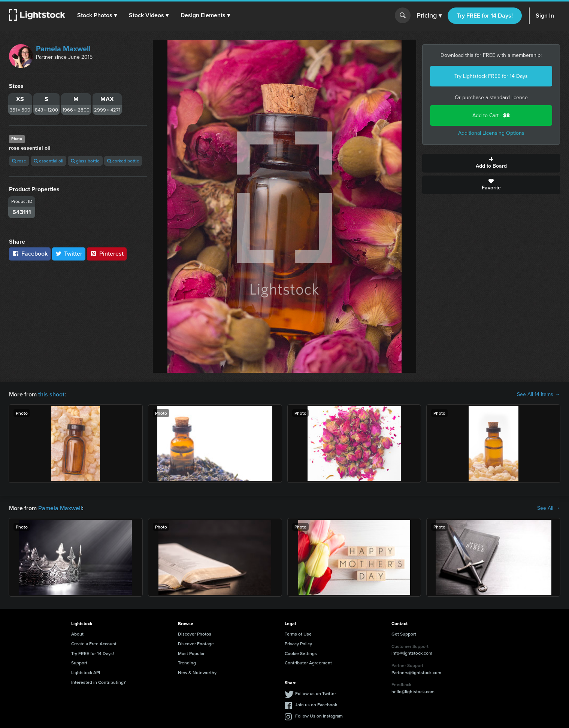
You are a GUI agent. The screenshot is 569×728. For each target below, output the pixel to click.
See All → (549, 508)
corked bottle (123, 161)
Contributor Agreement (308, 663)
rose (19, 161)
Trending (187, 663)
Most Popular (191, 653)
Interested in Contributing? (99, 682)
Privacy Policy (298, 644)
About (77, 634)
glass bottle (85, 161)
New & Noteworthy (197, 672)
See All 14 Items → (538, 395)
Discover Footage (196, 644)
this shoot (51, 394)
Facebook (30, 254)
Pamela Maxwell (63, 49)
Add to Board (491, 163)
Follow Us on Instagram (319, 716)
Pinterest (107, 254)
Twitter (69, 254)
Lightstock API (86, 672)
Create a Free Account (94, 644)
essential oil (49, 161)
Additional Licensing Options (491, 133)
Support (79, 663)
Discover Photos (195, 634)
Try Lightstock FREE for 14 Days (491, 76)
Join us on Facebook (316, 705)
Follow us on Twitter (316, 693)
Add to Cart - (491, 115)
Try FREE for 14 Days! (485, 16)
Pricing (429, 16)
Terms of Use (298, 634)
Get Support (404, 634)
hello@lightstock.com (413, 692)
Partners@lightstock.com (416, 672)
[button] (97, 15)
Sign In (545, 16)
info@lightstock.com (412, 653)
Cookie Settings (301, 653)
